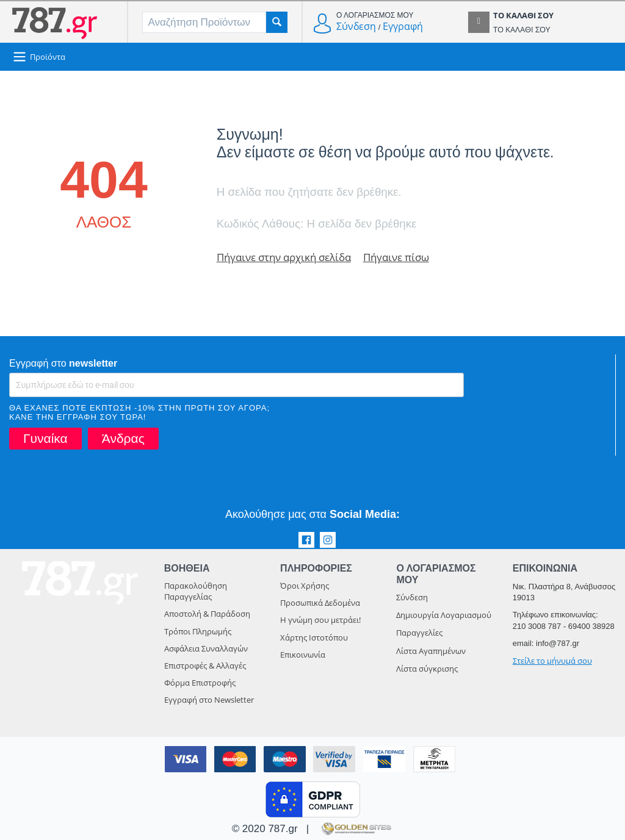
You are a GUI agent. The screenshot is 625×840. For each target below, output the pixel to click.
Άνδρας (123, 438)
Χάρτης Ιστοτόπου (314, 637)
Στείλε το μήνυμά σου (552, 661)
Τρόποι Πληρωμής (198, 631)
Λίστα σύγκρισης (427, 669)
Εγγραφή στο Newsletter (209, 700)
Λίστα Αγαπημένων (431, 651)
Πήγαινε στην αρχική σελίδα (284, 257)
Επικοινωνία (303, 655)
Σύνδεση (356, 26)
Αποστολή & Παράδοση (207, 614)
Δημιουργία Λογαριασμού (444, 615)
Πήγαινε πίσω (396, 257)
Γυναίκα (45, 438)
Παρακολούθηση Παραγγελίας (196, 591)
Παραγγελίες (419, 633)
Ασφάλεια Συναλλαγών (206, 648)
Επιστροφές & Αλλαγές (205, 666)
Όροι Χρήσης (305, 586)
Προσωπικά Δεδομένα (320, 603)
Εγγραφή (403, 26)
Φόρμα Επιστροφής (200, 683)
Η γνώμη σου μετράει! (320, 620)
